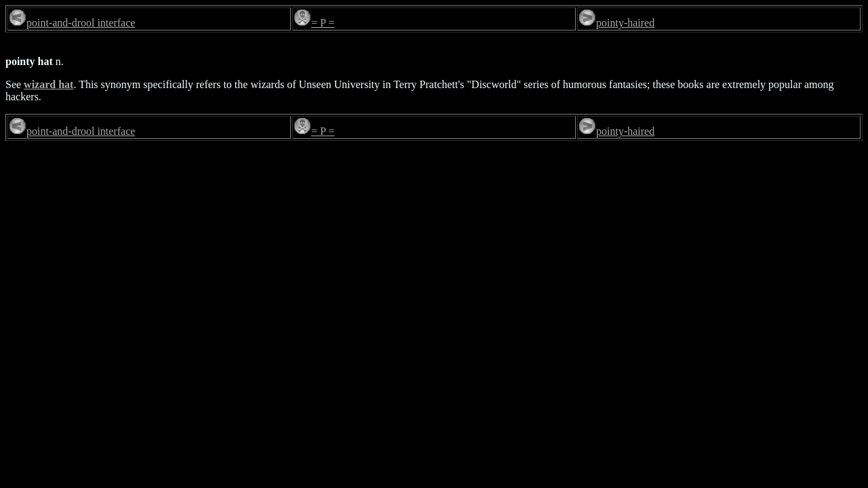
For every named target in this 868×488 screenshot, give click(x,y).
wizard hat (48, 84)
